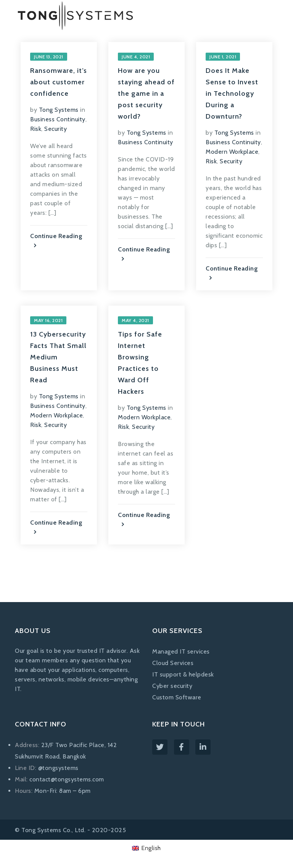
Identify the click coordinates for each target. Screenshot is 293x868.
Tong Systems (59, 110)
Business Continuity (58, 119)
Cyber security (172, 686)
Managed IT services (181, 651)
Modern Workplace (232, 152)
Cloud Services (173, 663)
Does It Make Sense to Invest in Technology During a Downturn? (232, 93)
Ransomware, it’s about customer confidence (59, 82)
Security (56, 129)
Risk (36, 129)
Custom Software (177, 697)
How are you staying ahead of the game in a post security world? (146, 93)
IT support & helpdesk (183, 674)
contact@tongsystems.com (67, 779)
